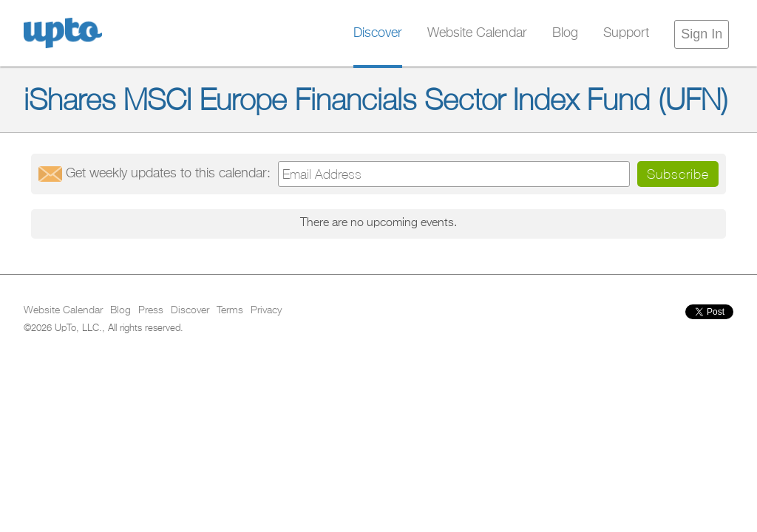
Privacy (266, 310)
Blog (565, 33)
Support (626, 33)
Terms (230, 310)
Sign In (702, 34)
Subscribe (678, 174)
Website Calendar (477, 33)
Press (151, 310)
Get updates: (168, 174)
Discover (378, 33)
